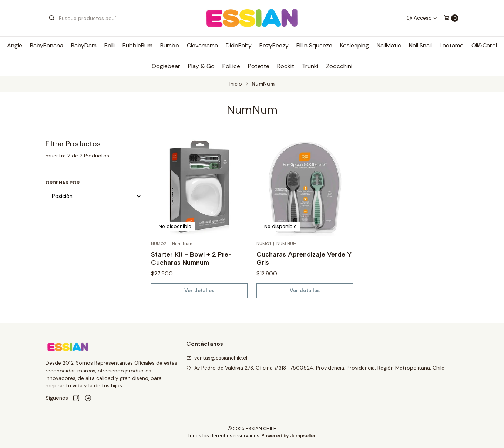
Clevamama (202, 45)
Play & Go (201, 66)
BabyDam (84, 45)
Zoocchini (339, 66)
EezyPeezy (274, 45)
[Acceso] (422, 18)
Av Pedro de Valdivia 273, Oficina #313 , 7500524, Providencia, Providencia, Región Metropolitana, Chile (315, 368)
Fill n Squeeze (314, 45)
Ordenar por (63, 183)
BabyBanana (47, 45)
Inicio (236, 84)
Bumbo (170, 45)
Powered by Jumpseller (289, 436)
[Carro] (451, 18)
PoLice (231, 66)
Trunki (310, 66)
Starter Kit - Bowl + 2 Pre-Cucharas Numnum (191, 258)
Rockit (286, 66)
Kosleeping (355, 45)
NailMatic (389, 45)
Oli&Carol (484, 45)
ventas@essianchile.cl (217, 358)
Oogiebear (166, 66)
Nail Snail (420, 45)
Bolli (110, 45)
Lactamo (452, 45)
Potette (259, 66)
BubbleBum (137, 45)
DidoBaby (239, 45)
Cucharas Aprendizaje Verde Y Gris (304, 258)
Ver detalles (199, 290)
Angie (15, 45)
